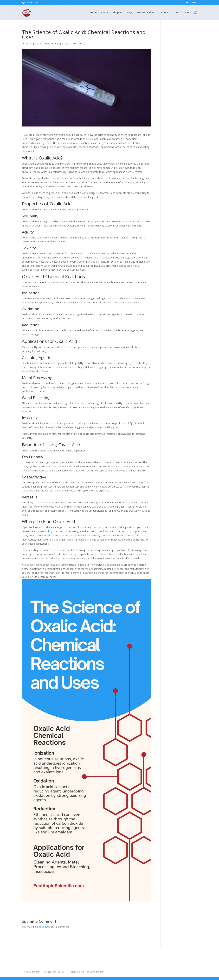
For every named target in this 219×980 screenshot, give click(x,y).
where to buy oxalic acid (51, 531)
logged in (42, 927)
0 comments (78, 44)
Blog (188, 13)
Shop (116, 13)
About (105, 13)
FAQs (130, 13)
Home (93, 13)
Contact (166, 13)
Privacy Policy (31, 972)
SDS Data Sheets (147, 13)
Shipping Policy (54, 972)
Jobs (178, 13)
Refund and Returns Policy (86, 972)
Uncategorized (60, 44)
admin (29, 44)
